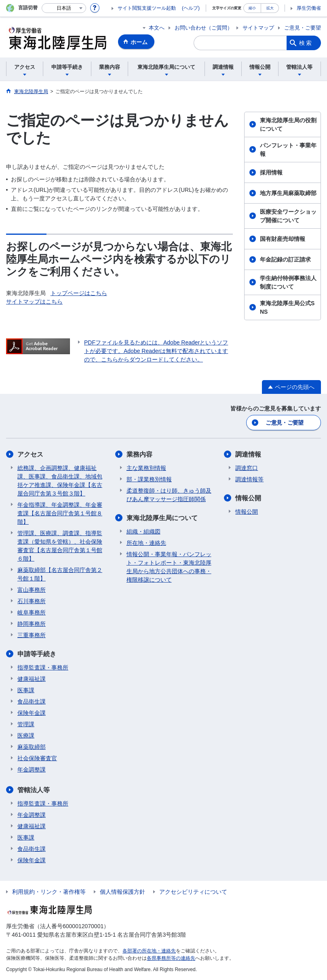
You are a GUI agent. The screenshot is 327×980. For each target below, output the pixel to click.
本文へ (157, 28)
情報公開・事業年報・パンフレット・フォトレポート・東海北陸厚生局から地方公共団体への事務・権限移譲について (169, 567)
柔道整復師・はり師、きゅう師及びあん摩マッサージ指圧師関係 (169, 495)
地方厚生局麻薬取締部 (288, 193)
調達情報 (248, 454)
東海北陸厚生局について (162, 518)
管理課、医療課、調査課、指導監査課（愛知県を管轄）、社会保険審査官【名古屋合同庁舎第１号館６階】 (60, 546)
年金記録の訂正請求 (285, 259)
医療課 (26, 736)
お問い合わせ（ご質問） (204, 28)
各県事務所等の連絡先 (171, 958)
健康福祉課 (32, 679)
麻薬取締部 (32, 747)
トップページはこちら (79, 293)
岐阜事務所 (32, 612)
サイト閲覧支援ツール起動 (147, 8)
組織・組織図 (143, 531)
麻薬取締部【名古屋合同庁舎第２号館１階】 (60, 574)
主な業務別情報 (146, 468)
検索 (306, 43)
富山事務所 (32, 590)
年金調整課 (32, 770)
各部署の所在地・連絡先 (149, 951)
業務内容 (139, 454)
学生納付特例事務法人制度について (288, 282)
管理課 (26, 724)
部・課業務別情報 (149, 479)
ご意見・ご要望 (303, 28)
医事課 (26, 690)
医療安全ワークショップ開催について (288, 216)
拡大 (270, 8)
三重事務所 (32, 635)
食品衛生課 (32, 702)
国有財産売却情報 (283, 239)
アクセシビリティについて (193, 892)
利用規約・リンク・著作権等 (49, 892)
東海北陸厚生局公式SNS (287, 307)
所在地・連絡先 (146, 543)
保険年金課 (32, 713)
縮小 (252, 8)
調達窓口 (247, 468)
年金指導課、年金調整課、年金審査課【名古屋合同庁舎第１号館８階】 (60, 513)
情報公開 (248, 498)
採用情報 (271, 172)
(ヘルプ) (191, 8)
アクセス (30, 454)
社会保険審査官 (37, 758)
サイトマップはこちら (34, 302)
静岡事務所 (32, 624)
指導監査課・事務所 (43, 668)
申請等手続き (37, 654)
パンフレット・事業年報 (288, 150)
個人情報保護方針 (122, 892)
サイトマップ (258, 28)
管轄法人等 (34, 790)
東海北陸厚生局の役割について (288, 124)
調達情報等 (249, 479)
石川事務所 (32, 601)
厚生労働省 (309, 8)
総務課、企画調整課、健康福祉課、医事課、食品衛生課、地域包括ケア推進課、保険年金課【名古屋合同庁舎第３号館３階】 (60, 481)
